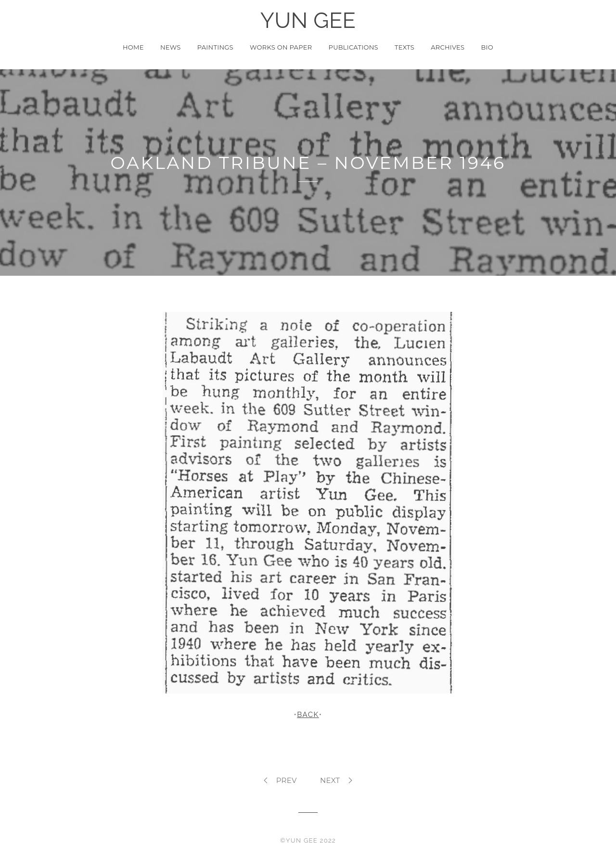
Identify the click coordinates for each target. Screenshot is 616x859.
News (171, 47)
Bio (488, 47)
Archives (448, 47)
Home (133, 47)
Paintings (215, 47)
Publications (353, 47)
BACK (308, 715)
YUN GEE (308, 21)
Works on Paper (281, 47)
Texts (404, 47)
